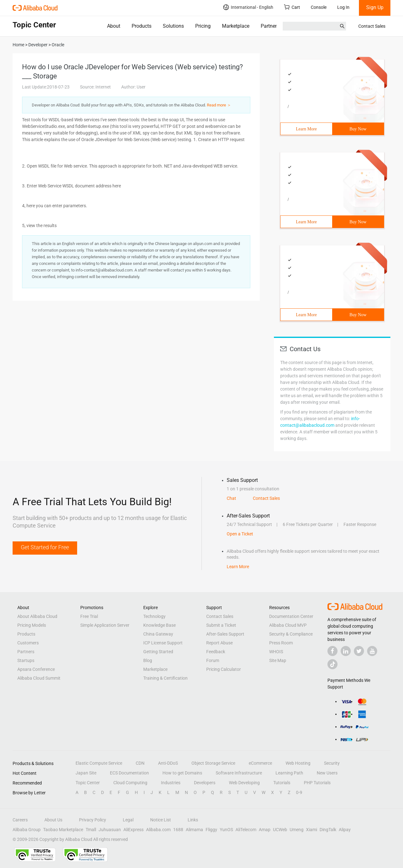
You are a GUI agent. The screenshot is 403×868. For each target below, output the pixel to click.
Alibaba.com (158, 830)
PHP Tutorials (317, 783)
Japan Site (86, 773)
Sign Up (375, 7)
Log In (343, 7)
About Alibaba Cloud (37, 616)
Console (319, 7)
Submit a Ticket (221, 625)
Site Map (278, 660)
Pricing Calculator (224, 669)
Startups (26, 660)
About (114, 26)
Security (332, 763)
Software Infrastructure (239, 773)
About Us (53, 820)
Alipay (345, 830)
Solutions (173, 26)
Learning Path (289, 773)
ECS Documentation (129, 773)
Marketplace (236, 26)
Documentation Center (291, 616)
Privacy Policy (93, 820)
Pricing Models (32, 625)
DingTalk (328, 830)
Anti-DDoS (168, 763)
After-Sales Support (225, 634)
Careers (20, 820)
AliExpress (133, 830)
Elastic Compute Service (99, 763)
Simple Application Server (105, 625)
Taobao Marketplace (63, 830)
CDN (140, 763)
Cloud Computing (130, 783)
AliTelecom (246, 830)
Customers (28, 643)
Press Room (281, 643)
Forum (213, 660)
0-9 (299, 792)
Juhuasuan (110, 830)
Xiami (312, 830)
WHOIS (276, 652)
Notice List (161, 820)
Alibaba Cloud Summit (39, 678)
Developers (205, 783)
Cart (292, 7)
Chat (231, 498)
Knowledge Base (159, 625)
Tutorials (282, 783)
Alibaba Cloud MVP (288, 625)
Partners (270, 26)
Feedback (216, 652)
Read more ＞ (219, 105)
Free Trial (89, 616)
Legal (128, 820)
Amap (265, 830)
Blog (148, 660)
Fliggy (211, 830)
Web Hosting (298, 763)
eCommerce (260, 763)
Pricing (203, 26)
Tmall (91, 830)
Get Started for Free (45, 547)
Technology (154, 616)
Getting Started (158, 652)
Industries (171, 783)
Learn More (306, 129)
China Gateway (158, 634)
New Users (327, 773)
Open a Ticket (240, 534)
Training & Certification (165, 678)
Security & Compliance (291, 634)
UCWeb (280, 830)
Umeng (297, 830)
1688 (178, 830)
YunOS (226, 830)
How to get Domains (182, 773)
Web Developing (244, 783)
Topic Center (88, 783)
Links (193, 820)
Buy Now (358, 129)
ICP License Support (163, 643)
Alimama (194, 830)
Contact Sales (372, 26)
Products (142, 26)
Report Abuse (219, 643)
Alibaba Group (27, 830)
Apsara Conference (36, 669)
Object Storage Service (213, 763)
